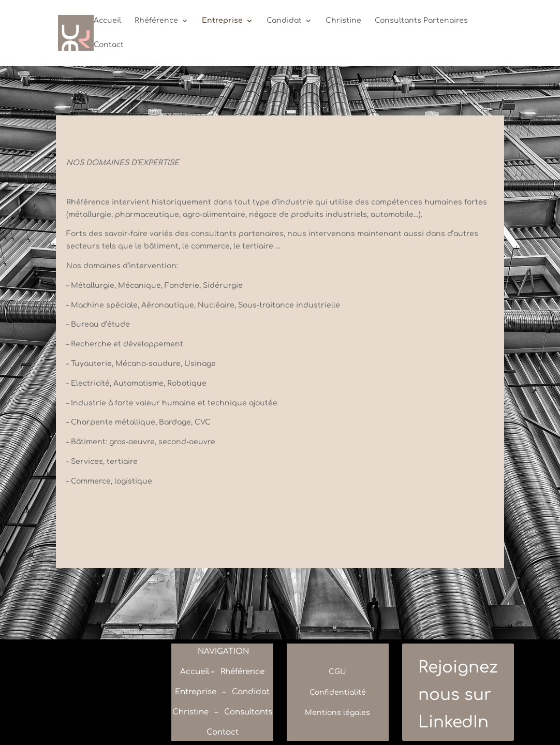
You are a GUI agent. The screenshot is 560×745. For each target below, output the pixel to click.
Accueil (107, 21)
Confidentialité (338, 692)
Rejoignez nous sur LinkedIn (458, 695)
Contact (109, 45)
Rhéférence (156, 21)
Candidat (284, 21)
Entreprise (222, 21)
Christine (343, 21)
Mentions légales (337, 713)
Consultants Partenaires (421, 21)
